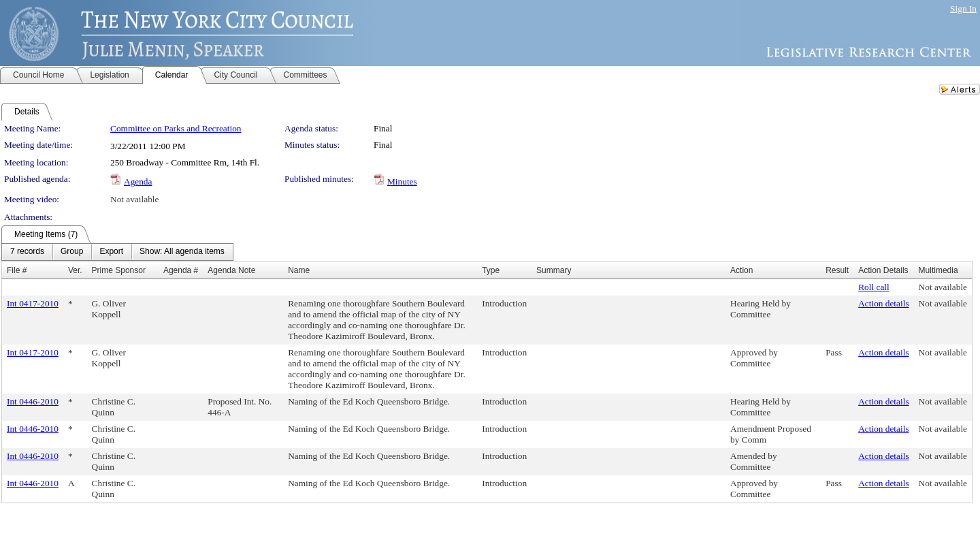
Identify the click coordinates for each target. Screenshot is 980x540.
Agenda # (181, 270)
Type (491, 270)
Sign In (963, 9)
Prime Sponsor (119, 270)
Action (741, 270)
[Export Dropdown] (111, 252)
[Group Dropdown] (72, 252)
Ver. (75, 270)
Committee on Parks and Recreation (176, 128)
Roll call (874, 287)
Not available (134, 199)
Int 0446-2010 (33, 401)
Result (837, 270)
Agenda (138, 181)
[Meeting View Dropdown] (182, 252)
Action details (883, 303)
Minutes (402, 181)
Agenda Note (231, 270)
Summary (554, 270)
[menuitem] (27, 252)
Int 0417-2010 (33, 303)
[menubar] (117, 252)
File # (17, 270)
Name (299, 270)
